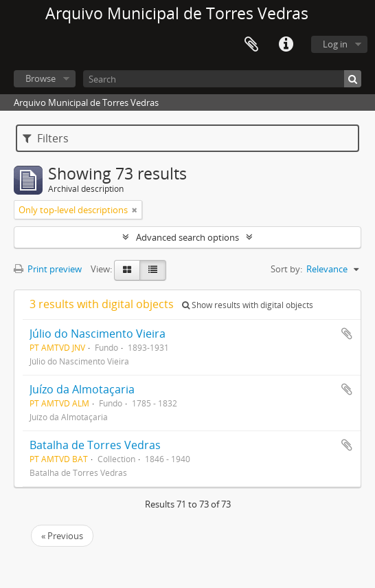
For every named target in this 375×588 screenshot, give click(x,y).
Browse (41, 78)
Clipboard (251, 45)
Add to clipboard (347, 334)
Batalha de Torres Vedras (95, 445)
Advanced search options (187, 237)
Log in (335, 44)
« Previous (62, 536)
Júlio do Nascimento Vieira (98, 334)
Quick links (286, 45)
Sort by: (286, 269)
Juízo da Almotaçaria (82, 389)
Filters (46, 138)
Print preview (48, 269)
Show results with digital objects (248, 305)
